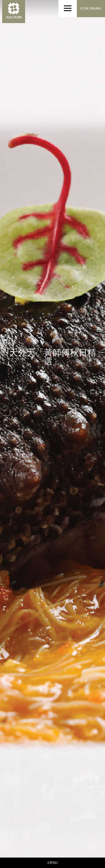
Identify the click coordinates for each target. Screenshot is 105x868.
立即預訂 (53, 863)
